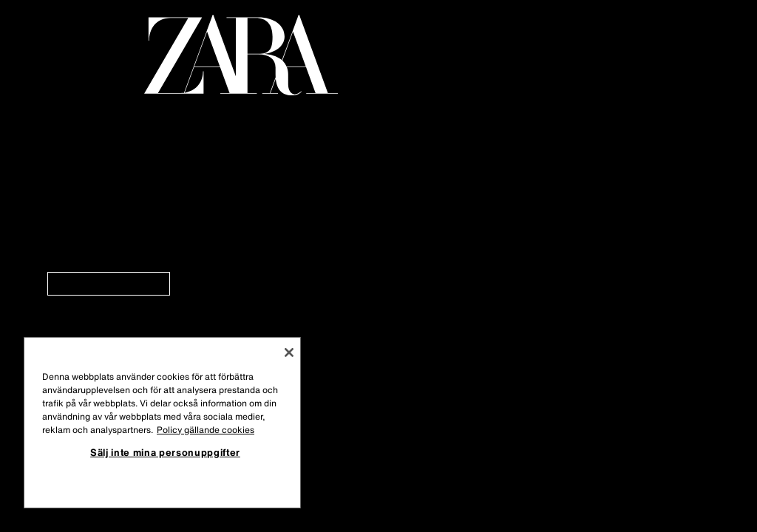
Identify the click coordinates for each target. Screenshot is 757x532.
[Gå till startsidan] (241, 55)
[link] (109, 284)
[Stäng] (289, 352)
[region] (162, 423)
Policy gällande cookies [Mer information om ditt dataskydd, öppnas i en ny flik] (206, 430)
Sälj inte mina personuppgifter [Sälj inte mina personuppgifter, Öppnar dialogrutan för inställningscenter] (165, 452)
